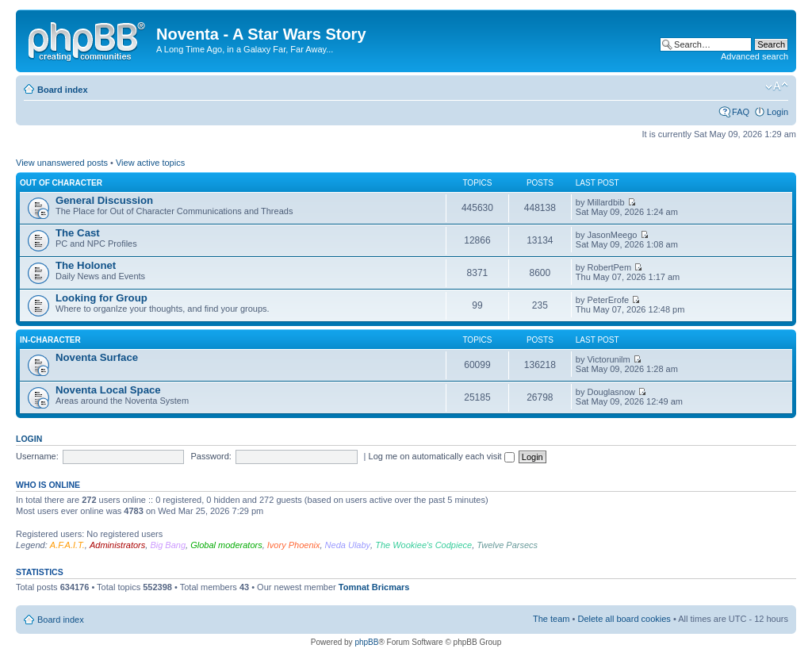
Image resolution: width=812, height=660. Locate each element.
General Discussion (104, 200)
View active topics (150, 163)
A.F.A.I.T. (67, 545)
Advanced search (755, 56)
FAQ (741, 112)
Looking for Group (101, 298)
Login (778, 112)
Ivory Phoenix (294, 545)
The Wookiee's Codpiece (423, 545)
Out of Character (61, 183)
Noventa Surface (97, 357)
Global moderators (226, 545)
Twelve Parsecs (507, 545)
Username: (37, 456)
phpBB (366, 642)
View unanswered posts (62, 163)
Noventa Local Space (108, 390)
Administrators (117, 545)
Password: (211, 456)
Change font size (777, 86)
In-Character (50, 340)
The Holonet (86, 265)
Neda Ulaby (348, 545)
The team (551, 619)
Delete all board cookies (624, 619)
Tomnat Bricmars (374, 587)
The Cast (78, 233)
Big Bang (168, 545)
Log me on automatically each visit (442, 456)
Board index (63, 90)
